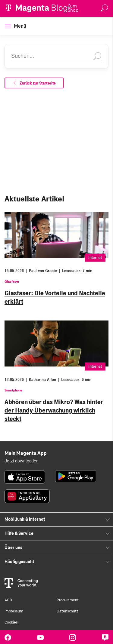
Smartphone (13, 390)
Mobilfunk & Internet (25, 520)
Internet (95, 258)
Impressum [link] (14, 611)
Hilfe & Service (19, 534)
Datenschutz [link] (67, 611)
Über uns (13, 548)
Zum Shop (73, 8)
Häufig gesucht (19, 562)
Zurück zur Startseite (34, 83)
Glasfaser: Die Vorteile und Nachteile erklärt (55, 297)
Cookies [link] (11, 622)
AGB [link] (8, 600)
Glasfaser (12, 281)
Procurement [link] (68, 600)
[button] (8, 26)
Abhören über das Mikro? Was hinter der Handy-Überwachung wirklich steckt (54, 410)
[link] (25, 477)
